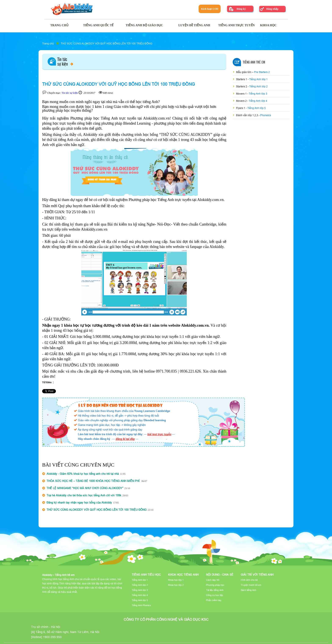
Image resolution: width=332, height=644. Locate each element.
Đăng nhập (272, 9)
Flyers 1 (241, 108)
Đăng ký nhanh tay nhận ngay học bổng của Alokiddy (79, 502)
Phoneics (266, 115)
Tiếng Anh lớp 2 (258, 86)
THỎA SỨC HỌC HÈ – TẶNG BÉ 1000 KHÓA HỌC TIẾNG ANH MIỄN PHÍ (93, 481)
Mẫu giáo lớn (244, 72)
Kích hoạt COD (210, 9)
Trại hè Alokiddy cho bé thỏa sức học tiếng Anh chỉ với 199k (84, 495)
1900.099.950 (52, 637)
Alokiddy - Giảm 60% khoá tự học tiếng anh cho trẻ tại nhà (83, 474)
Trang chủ (48, 43)
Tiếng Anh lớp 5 (257, 108)
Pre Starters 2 (262, 72)
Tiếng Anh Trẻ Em (254, 62)
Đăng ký (241, 9)
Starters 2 (242, 86)
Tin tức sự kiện (70, 93)
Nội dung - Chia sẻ (220, 575)
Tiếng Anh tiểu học (146, 575)
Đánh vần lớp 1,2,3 (247, 115)
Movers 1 (242, 94)
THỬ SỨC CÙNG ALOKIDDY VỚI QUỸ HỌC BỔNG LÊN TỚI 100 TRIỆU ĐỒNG (107, 43)
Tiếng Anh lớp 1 (258, 79)
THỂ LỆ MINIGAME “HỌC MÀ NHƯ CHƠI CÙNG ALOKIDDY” (85, 488)
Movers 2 (242, 101)
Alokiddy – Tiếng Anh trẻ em (58, 575)
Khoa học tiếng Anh (183, 575)
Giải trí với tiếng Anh (257, 575)
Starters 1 (242, 79)
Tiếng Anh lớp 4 (258, 101)
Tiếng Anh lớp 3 (258, 94)
